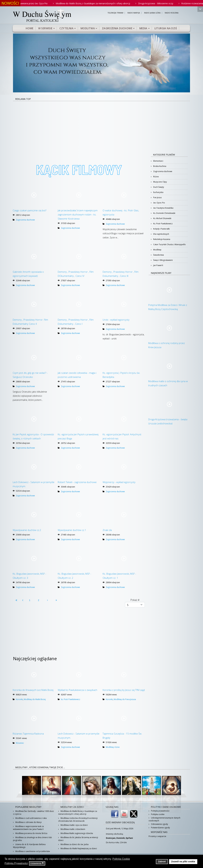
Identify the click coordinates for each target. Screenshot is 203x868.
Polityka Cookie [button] (121, 859)
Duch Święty (158, 187)
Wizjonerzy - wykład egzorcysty (119, 482)
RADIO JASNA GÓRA (152, 13)
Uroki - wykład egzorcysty (116, 320)
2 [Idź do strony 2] (38, 600)
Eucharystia (158, 192)
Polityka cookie (157, 814)
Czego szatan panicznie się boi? (29, 210)
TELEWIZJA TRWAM (115, 13)
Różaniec (20, 743)
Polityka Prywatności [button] (16, 863)
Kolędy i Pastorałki (161, 229)
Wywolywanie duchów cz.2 (27, 530)
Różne (156, 177)
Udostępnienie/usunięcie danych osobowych (164, 819)
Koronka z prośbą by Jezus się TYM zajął (124, 690)
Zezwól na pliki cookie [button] (183, 862)
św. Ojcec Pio (159, 203)
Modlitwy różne (113, 747)
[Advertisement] (101, 125)
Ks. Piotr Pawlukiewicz (163, 224)
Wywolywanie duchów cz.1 (72, 530)
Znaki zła (107, 530)
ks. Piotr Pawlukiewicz (70, 699)
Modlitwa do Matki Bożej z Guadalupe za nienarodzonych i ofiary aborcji (100, 3)
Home (30, 28)
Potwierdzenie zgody (160, 828)
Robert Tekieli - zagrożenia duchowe (77, 482)
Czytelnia (66, 28)
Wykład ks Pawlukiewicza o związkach (77, 690)
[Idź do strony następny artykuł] (47, 600)
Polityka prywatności (160, 811)
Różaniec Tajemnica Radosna (28, 734)
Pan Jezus (157, 197)
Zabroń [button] (162, 862)
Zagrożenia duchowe (117, 28)
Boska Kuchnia (159, 166)
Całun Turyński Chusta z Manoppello (169, 244)
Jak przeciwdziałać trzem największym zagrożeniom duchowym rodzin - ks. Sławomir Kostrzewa (78, 214)
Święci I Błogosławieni (163, 260)
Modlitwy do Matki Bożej (35, 699)
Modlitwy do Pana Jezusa (125, 699)
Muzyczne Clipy (160, 182)
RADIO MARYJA (134, 13)
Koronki (19, 699)
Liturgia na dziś (166, 28)
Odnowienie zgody (159, 824)
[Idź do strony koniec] (56, 600)
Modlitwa (88, 28)
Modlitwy (157, 250)
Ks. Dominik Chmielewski (164, 213)
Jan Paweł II (158, 265)
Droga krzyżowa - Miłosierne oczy (162, 3)
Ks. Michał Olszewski (162, 218)
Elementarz (158, 161)
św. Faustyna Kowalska (163, 208)
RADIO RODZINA (172, 13)
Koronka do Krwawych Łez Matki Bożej (33, 690)
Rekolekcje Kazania (161, 239)
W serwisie (45, 28)
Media (143, 28)
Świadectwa (158, 255)
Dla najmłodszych (161, 234)
